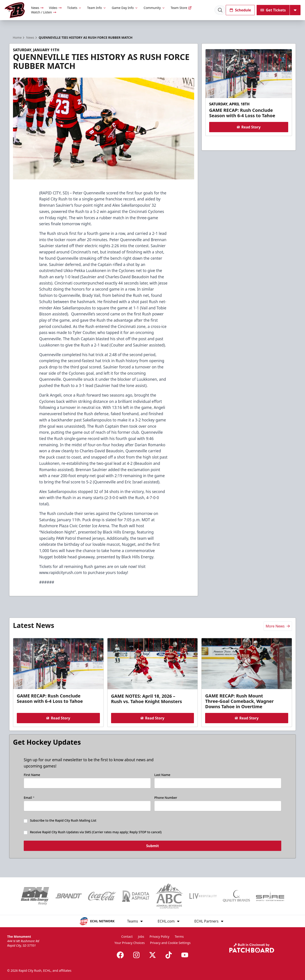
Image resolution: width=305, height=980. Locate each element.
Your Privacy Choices (130, 943)
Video (55, 8)
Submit (153, 847)
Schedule (240, 10)
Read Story (249, 127)
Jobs (141, 936)
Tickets (74, 8)
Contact (127, 936)
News (37, 8)
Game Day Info (125, 8)
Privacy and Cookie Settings (170, 943)
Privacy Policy (159, 936)
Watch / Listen (44, 12)
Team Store (181, 8)
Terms (179, 936)
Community (154, 8)
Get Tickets (273, 10)
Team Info (97, 8)
